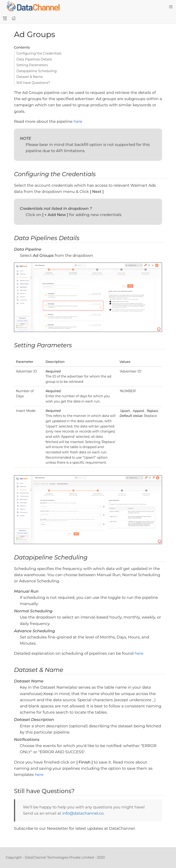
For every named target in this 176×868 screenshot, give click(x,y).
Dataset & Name (30, 77)
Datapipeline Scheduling (37, 71)
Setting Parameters (32, 65)
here (78, 121)
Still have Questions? (33, 83)
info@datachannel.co (83, 813)
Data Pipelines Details (34, 59)
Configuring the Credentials (39, 53)
